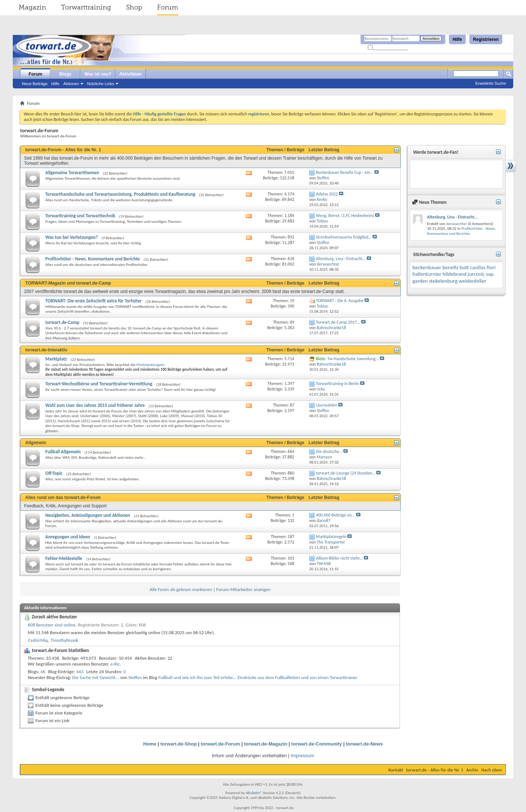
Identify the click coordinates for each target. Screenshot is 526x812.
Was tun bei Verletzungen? (72, 237)
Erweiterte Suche (491, 83)
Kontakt (396, 770)
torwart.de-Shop (179, 744)
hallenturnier (427, 274)
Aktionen (71, 84)
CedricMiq (38, 640)
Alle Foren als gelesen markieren (181, 589)
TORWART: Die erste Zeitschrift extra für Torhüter (94, 301)
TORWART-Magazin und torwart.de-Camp (68, 283)
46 (43, 672)
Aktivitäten (131, 74)
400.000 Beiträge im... (336, 515)
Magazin (32, 7)
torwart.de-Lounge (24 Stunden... (346, 473)
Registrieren (486, 39)
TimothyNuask (64, 640)
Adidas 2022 (327, 194)
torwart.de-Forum (221, 744)
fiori (491, 267)
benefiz (450, 267)
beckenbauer (427, 267)
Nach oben (491, 770)
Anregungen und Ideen (68, 537)
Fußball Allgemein (63, 452)
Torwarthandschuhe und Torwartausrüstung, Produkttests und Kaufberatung (120, 194)
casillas (478, 267)
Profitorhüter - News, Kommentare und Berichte (93, 259)
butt (464, 267)
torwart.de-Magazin (266, 744)
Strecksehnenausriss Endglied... (344, 237)
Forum (168, 7)
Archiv (472, 770)
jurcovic (476, 274)
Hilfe (457, 39)
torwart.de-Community (317, 744)
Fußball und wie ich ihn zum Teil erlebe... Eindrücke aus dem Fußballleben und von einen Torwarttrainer (258, 677)
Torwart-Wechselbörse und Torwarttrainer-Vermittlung (99, 384)
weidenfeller (473, 281)
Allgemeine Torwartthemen (72, 173)
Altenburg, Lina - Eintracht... (341, 259)
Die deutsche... (329, 451)
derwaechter (456, 224)
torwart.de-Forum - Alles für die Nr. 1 (63, 150)
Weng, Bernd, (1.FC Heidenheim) (345, 216)
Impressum (302, 756)
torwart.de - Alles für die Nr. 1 (435, 770)
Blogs (65, 74)
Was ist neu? (98, 74)
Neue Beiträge (35, 84)
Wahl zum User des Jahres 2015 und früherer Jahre (95, 405)
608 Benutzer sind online (52, 625)
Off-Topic (54, 473)
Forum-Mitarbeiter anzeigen (243, 589)
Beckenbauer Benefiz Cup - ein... (345, 172)
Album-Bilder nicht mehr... (339, 558)
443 (80, 672)
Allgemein (36, 443)
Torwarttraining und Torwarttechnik (80, 216)
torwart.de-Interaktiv (46, 350)
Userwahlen (327, 405)
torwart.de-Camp (62, 322)
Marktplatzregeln (150, 365)
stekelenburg (443, 281)
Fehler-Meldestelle (64, 558)
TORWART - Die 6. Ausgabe (340, 301)
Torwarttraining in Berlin (338, 384)
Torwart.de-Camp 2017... (338, 322)
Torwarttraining (86, 7)
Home (150, 744)
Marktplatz (56, 359)
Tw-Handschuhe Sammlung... (353, 359)
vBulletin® (254, 793)
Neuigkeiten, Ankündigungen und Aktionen (88, 515)
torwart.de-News (364, 744)
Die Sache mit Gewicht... (96, 677)
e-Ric (115, 664)
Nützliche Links (100, 84)
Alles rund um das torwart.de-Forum (63, 498)
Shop (134, 7)
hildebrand (454, 274)
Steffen (135, 677)
